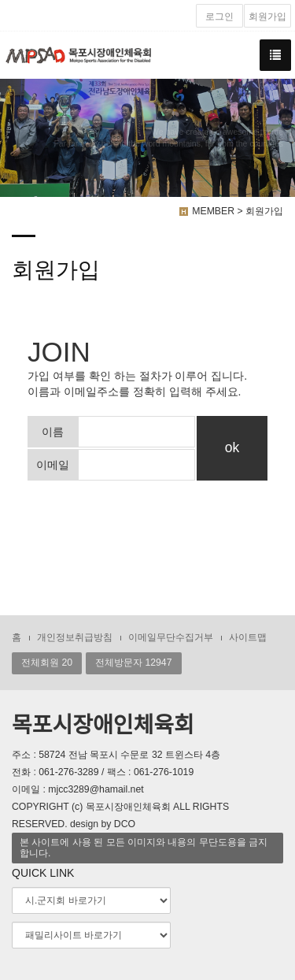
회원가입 (267, 17)
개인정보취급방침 (75, 637)
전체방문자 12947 (133, 663)
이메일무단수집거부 (171, 637)
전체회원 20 (47, 663)
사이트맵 (248, 637)
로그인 (219, 17)
